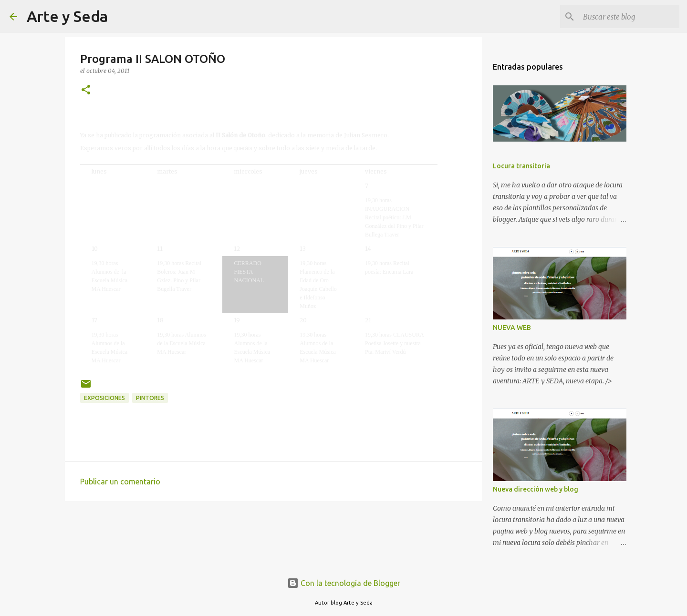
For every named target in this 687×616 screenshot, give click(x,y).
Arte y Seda (67, 16)
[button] (86, 90)
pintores (150, 398)
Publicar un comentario (120, 482)
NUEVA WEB (512, 328)
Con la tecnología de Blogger (344, 583)
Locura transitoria (521, 166)
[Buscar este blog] (629, 17)
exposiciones (104, 398)
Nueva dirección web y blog (536, 489)
